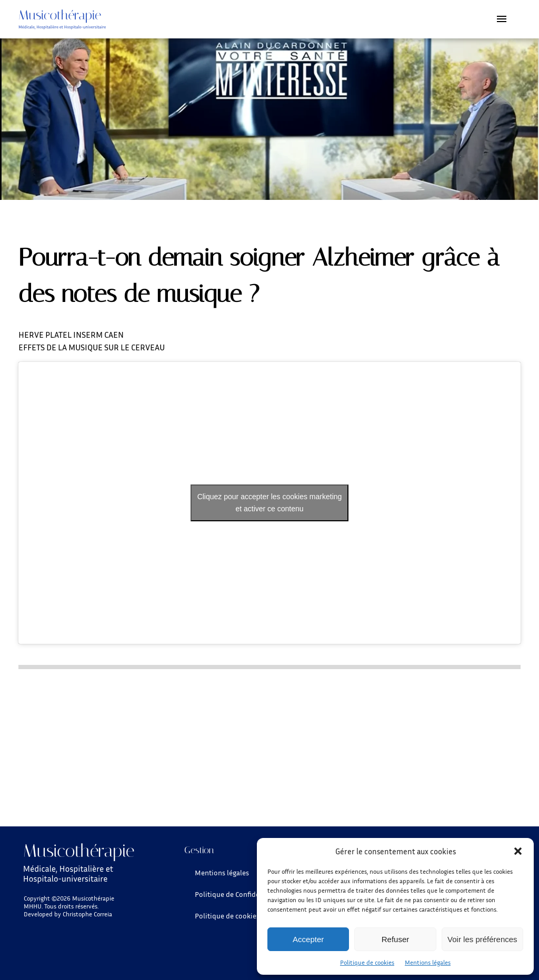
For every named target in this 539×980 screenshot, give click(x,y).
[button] (518, 851)
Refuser (396, 939)
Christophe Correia (87, 914)
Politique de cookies (367, 962)
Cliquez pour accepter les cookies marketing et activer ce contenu (270, 503)
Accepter (308, 939)
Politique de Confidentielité (239, 894)
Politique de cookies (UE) (234, 916)
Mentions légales (428, 962)
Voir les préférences (482, 939)
